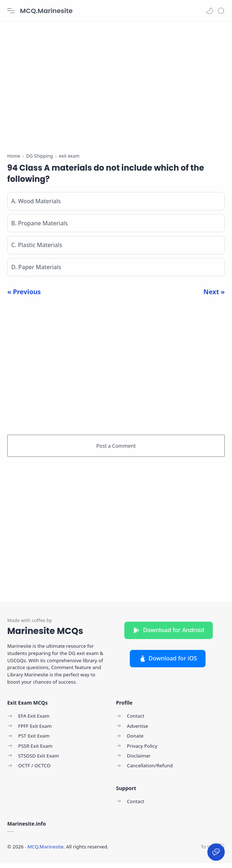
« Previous (24, 296)
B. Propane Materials (40, 228)
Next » (214, 296)
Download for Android (169, 635)
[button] (210, 11)
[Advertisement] (116, 83)
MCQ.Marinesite (46, 11)
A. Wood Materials (36, 206)
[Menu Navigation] (11, 11)
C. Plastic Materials (37, 250)
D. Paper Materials (36, 272)
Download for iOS (168, 663)
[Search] (221, 11)
